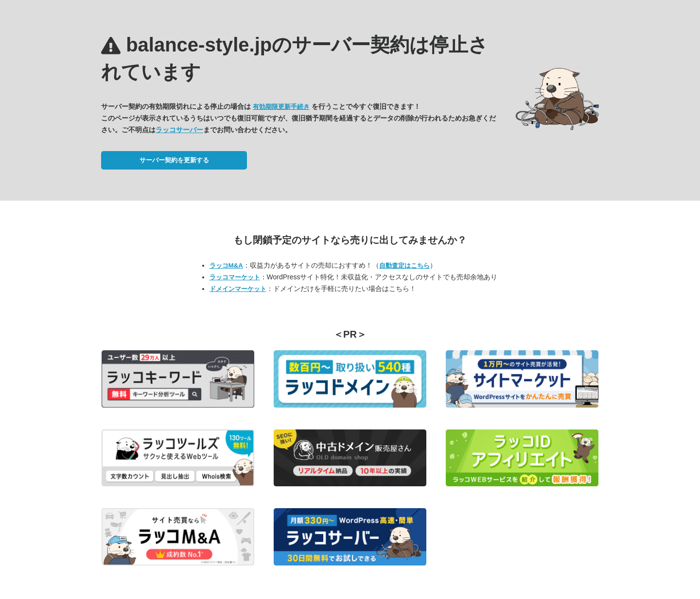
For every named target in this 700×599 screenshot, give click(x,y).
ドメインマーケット (238, 289)
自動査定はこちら (404, 265)
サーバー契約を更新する (174, 160)
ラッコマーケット (235, 277)
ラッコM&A (226, 265)
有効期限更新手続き (281, 107)
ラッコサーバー (179, 130)
